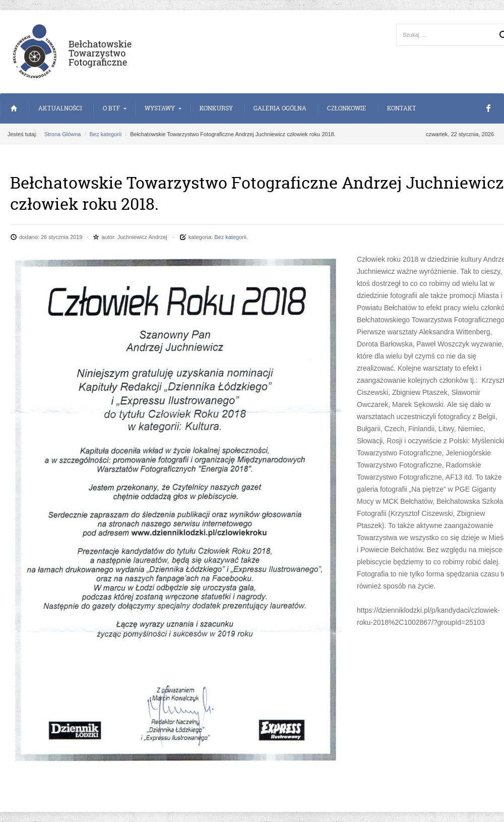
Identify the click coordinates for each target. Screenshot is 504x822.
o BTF (111, 108)
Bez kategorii (106, 134)
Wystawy (160, 108)
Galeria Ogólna (280, 108)
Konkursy (216, 108)
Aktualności (60, 108)
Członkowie (347, 108)
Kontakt (402, 108)
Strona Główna (14, 108)
